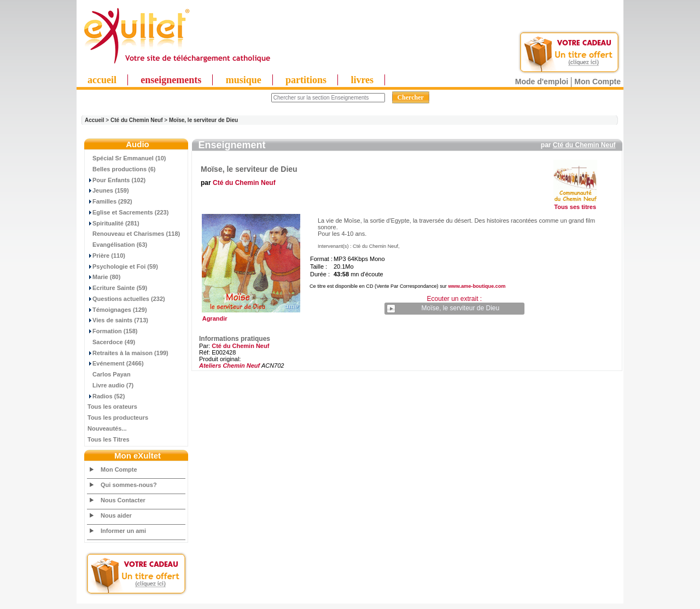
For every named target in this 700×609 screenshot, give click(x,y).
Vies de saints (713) (118, 320)
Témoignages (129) (117, 310)
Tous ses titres (575, 207)
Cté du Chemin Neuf (137, 120)
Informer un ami (123, 531)
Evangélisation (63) (117, 245)
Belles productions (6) (122, 169)
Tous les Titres (109, 439)
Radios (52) (106, 396)
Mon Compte (597, 82)
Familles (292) (110, 201)
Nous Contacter (123, 500)
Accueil (95, 120)
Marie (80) (104, 277)
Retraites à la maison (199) (128, 353)
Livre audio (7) (110, 385)
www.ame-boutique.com (477, 286)
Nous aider (116, 515)
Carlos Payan (109, 374)
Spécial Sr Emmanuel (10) (127, 158)
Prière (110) (106, 256)
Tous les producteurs (118, 417)
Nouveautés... (107, 428)
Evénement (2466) (116, 363)
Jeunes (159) (108, 190)
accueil (102, 80)
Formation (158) (113, 331)
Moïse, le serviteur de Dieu (203, 120)
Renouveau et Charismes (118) (134, 234)
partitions (306, 80)
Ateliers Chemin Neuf (229, 366)
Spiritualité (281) (113, 223)
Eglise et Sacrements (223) (128, 212)
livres (362, 80)
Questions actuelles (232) (126, 299)
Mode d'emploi (542, 82)
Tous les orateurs (112, 407)
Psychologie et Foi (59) (123, 266)
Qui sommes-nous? (129, 485)
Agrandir (250, 316)
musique (244, 80)
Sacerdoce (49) (111, 342)
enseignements (171, 80)
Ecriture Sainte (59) (117, 288)
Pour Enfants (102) (116, 180)
